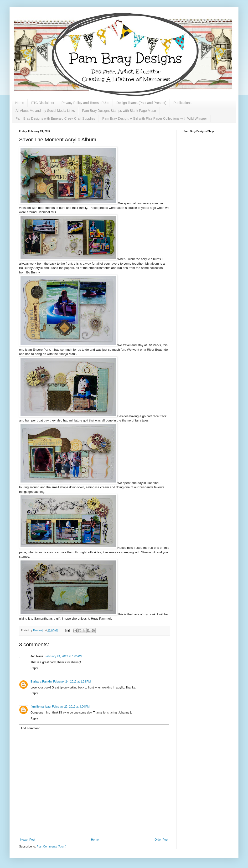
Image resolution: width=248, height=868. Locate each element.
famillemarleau (41, 707)
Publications (182, 103)
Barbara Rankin (41, 682)
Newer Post (28, 840)
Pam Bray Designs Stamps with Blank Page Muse (119, 111)
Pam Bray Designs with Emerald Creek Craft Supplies (55, 118)
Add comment (30, 728)
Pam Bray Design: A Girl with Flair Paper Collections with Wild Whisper (155, 118)
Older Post (161, 840)
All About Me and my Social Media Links (45, 111)
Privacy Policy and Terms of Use (85, 103)
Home (20, 103)
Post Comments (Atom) (51, 847)
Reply (34, 668)
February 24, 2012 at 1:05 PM (63, 656)
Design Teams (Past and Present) (141, 103)
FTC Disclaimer (43, 103)
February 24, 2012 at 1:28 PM (72, 682)
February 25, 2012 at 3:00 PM (71, 707)
